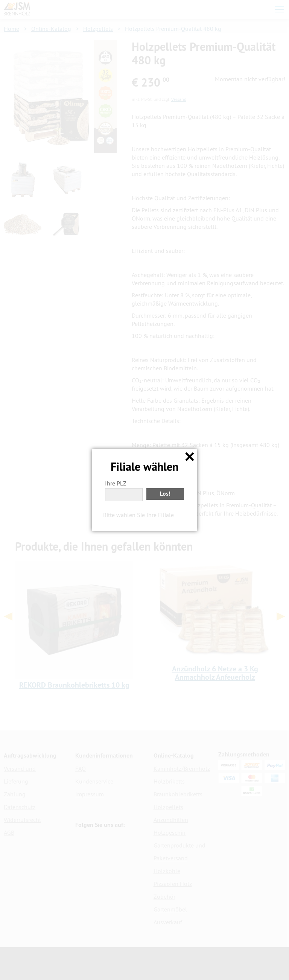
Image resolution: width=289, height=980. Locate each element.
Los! (165, 494)
